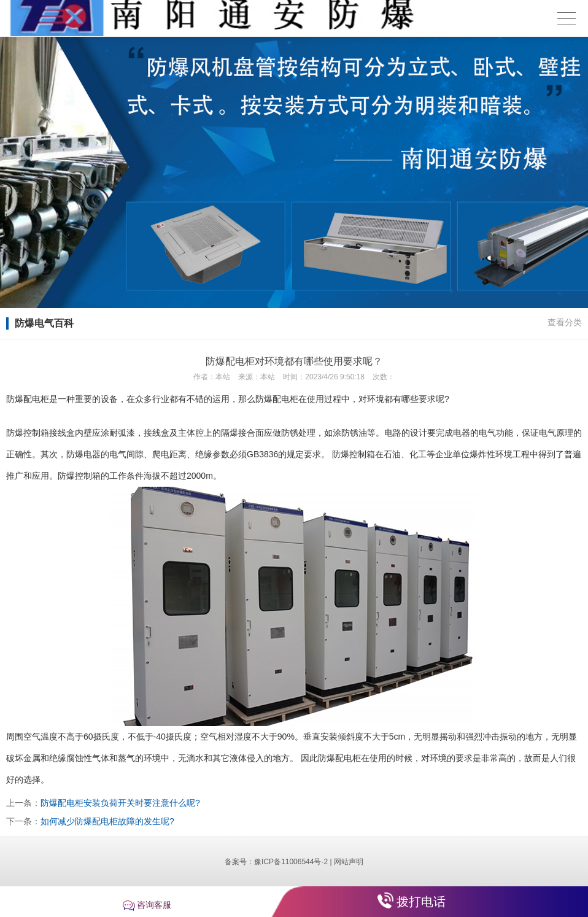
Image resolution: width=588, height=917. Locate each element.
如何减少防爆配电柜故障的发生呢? (107, 821)
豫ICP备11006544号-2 (291, 862)
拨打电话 (421, 902)
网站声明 (349, 862)
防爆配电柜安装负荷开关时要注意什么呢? (120, 803)
